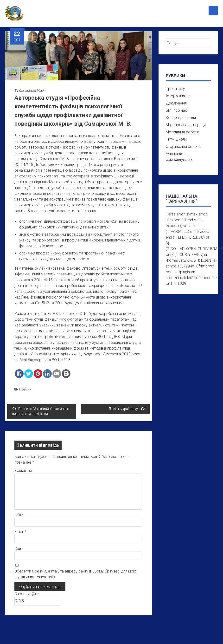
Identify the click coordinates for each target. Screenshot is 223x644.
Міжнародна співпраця (186, 125)
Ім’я (19, 515)
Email (20, 532)
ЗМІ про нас (176, 110)
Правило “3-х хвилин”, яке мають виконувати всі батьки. (41, 411)
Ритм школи (176, 139)
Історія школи (178, 96)
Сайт (19, 549)
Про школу (175, 89)
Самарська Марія (32, 91)
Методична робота (182, 132)
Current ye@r (27, 594)
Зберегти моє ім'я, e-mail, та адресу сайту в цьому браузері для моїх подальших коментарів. (75, 574)
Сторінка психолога (183, 146)
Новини (25, 389)
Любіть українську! (127, 409)
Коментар (23, 471)
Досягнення (176, 103)
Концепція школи (181, 118)
